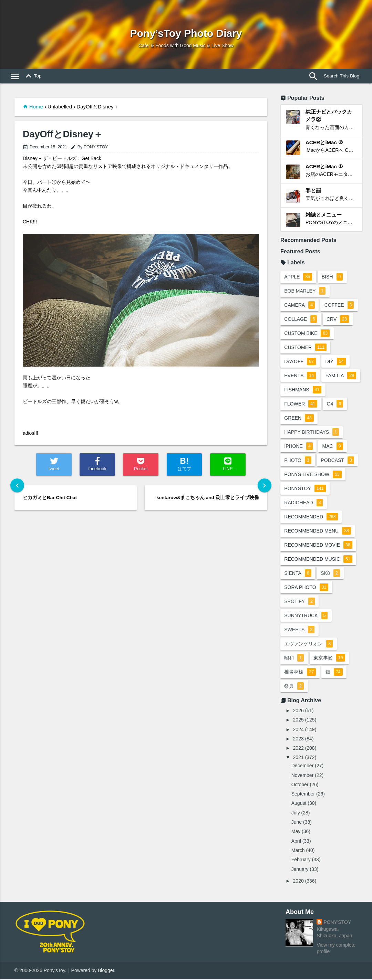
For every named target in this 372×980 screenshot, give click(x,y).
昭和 (294, 658)
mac (333, 447)
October (300, 785)
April (296, 841)
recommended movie (319, 546)
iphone (299, 447)
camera (300, 306)
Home (36, 107)
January (300, 870)
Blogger (106, 971)
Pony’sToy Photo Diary (186, 33)
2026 (298, 711)
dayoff (300, 362)
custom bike (307, 334)
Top (32, 76)
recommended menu (318, 531)
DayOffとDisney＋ (63, 134)
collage (301, 320)
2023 (298, 739)
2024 (298, 730)
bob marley (305, 292)
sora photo (307, 588)
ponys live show (313, 475)
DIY (336, 362)
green (299, 419)
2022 (298, 749)
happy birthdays (312, 433)
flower (301, 404)
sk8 (330, 574)
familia (341, 376)
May (296, 832)
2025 (298, 720)
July (296, 813)
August (299, 804)
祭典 (294, 687)
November (303, 776)
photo (298, 461)
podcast (338, 461)
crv (338, 320)
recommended (311, 517)
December (303, 766)
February (301, 860)
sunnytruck (306, 616)
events (300, 376)
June (297, 823)
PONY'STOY (337, 923)
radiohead (304, 503)
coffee (340, 306)
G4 (335, 404)
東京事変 (330, 658)
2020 (298, 882)
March (298, 851)
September (303, 794)
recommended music (319, 560)
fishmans (303, 390)
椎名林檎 (300, 673)
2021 (298, 758)
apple (298, 277)
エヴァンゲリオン (309, 644)
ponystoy (305, 489)
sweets (300, 630)
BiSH (333, 277)
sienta (298, 574)
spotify (300, 602)
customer (306, 348)
